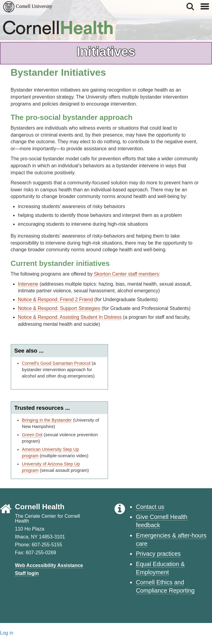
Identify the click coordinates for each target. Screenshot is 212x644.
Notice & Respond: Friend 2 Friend (55, 299)
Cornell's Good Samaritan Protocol (56, 363)
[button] (191, 6)
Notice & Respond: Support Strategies (59, 308)
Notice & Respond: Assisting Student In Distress (70, 317)
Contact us (150, 507)
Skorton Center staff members (126, 274)
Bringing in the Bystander (47, 420)
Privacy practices (158, 554)
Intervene (28, 284)
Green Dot (32, 435)
